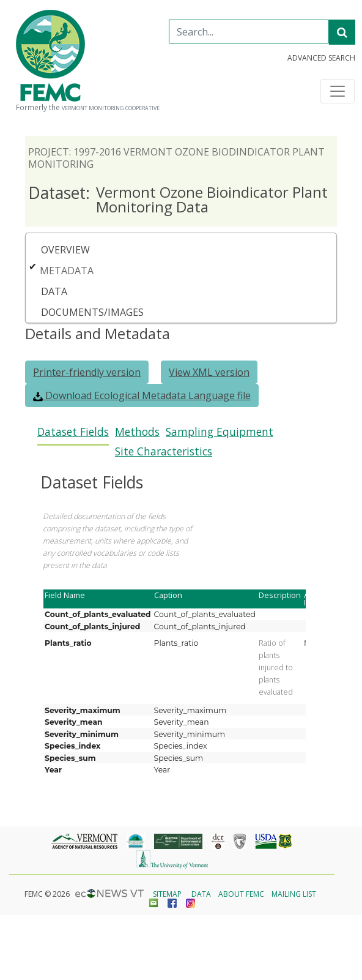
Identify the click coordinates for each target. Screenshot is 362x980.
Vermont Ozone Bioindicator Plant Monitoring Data (178, 199)
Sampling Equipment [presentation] (220, 432)
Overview (65, 250)
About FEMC (241, 894)
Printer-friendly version (87, 372)
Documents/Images (92, 312)
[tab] (73, 436)
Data (54, 291)
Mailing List (294, 894)
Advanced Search (321, 58)
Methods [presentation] (137, 432)
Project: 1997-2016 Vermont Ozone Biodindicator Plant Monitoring (176, 158)
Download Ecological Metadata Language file (142, 395)
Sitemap (167, 894)
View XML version (209, 372)
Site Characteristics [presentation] (164, 451)
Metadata (67, 271)
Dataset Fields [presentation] (73, 432)
